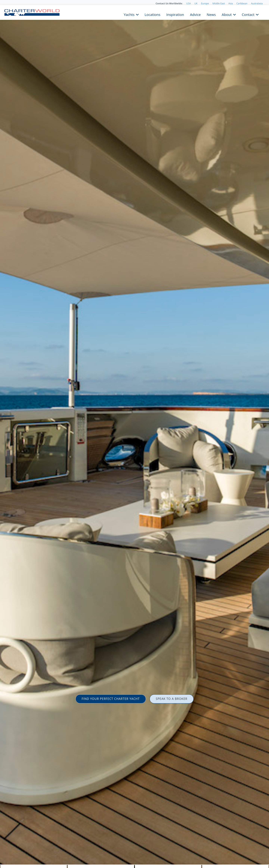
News (211, 14)
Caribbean (242, 3)
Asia (231, 3)
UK (196, 3)
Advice (195, 14)
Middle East (219, 3)
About (227, 14)
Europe (205, 3)
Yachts (129, 14)
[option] (134, 434)
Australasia (257, 3)
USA (188, 3)
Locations (152, 14)
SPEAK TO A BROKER (172, 699)
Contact (248, 14)
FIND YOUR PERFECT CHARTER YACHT (111, 699)
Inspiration (175, 14)
